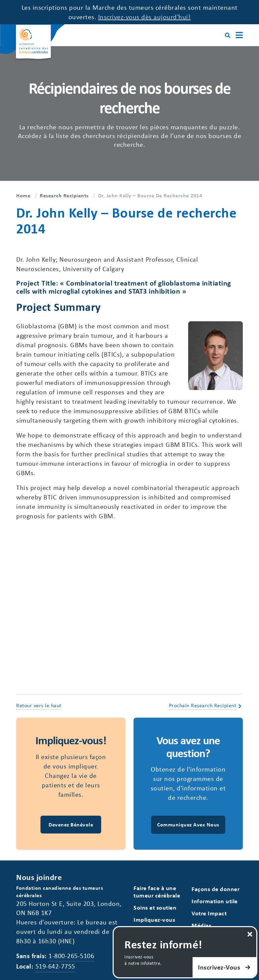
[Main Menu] (239, 35)
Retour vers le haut (39, 705)
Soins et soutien (155, 907)
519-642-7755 (55, 966)
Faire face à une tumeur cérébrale (157, 892)
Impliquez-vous (154, 920)
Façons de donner (215, 889)
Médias (201, 925)
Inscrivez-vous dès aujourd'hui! (145, 17)
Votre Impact (209, 913)
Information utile (215, 901)
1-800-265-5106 (71, 956)
